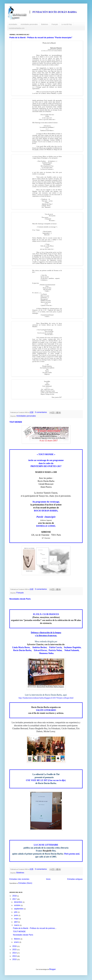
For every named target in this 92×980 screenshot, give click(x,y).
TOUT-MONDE (16, 422)
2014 (15, 953)
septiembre (19, 909)
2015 (15, 949)
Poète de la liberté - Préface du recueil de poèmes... (35, 928)
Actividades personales (29, 24)
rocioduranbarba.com (17, 28)
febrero (17, 939)
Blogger (52, 969)
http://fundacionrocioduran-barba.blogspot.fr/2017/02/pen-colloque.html (46, 698)
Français (55, 24)
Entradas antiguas (75, 879)
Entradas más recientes (19, 879)
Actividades (13, 24)
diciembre (18, 902)
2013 (15, 956)
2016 (15, 946)
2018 (15, 896)
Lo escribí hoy (67, 24)
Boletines (45, 24)
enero (17, 942)
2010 (15, 959)
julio (16, 912)
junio (16, 915)
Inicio (48, 879)
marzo (17, 925)
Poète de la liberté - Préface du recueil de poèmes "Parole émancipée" (41, 38)
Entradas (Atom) (25, 883)
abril (16, 922)
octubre (17, 905)
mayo (17, 919)
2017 (15, 899)
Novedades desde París (20, 599)
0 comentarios (41, 412)
